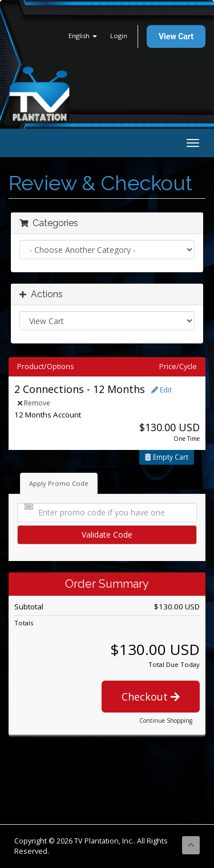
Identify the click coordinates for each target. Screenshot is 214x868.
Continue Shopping (166, 720)
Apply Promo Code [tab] (59, 483)
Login (119, 36)
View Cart (176, 36)
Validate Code (107, 535)
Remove (34, 403)
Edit (161, 390)
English (83, 36)
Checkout (151, 697)
